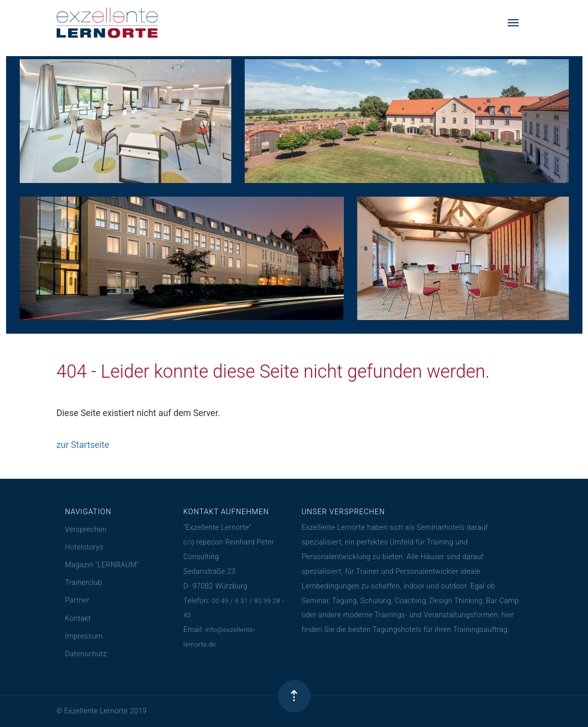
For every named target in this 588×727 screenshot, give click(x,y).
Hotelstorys (84, 547)
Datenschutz (86, 654)
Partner (78, 600)
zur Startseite (83, 445)
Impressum (84, 636)
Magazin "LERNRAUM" (102, 565)
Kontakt (78, 619)
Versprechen (86, 530)
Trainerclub (84, 583)
